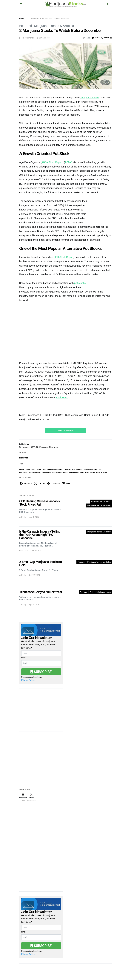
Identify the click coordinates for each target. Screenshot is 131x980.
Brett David (24, 458)
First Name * (27, 648)
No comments (28, 38)
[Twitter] (31, 798)
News (93, 472)
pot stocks (80, 283)
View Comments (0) (66, 430)
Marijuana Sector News (101, 501)
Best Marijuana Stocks (52, 470)
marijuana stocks (90, 98)
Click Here (62, 398)
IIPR (100, 470)
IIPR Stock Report (64, 257)
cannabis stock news (73, 470)
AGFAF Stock (30, 470)
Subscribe (41, 672)
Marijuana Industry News (40, 472)
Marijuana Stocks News (79, 472)
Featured (26, 26)
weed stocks (101, 472)
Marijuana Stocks (60, 472)
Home (22, 19)
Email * (24, 658)
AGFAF (22, 470)
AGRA (39, 470)
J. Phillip (23, 517)
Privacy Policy (28, 680)
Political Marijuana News (100, 592)
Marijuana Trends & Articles (54, 26)
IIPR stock (23, 472)
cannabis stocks (90, 470)
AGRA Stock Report (52, 162)
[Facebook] (23, 798)
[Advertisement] (40, 759)
